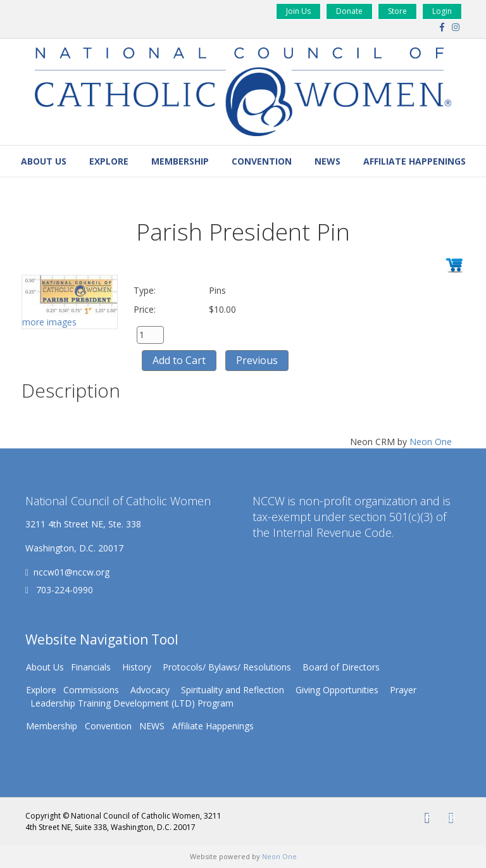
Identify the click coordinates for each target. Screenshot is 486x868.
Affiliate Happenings (414, 161)
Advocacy (150, 690)
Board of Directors (341, 667)
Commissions (91, 690)
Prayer (403, 690)
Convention (262, 161)
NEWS (327, 161)
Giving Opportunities (337, 690)
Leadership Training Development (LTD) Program (132, 703)
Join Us (298, 11)
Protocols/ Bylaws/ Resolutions (227, 667)
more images (49, 322)
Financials (91, 667)
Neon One (431, 442)
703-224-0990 (63, 590)
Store (397, 11)
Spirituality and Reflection (233, 690)
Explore (109, 161)
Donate (349, 11)
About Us (44, 161)
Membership (180, 161)
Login (442, 11)
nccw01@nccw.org (72, 572)
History (137, 667)
